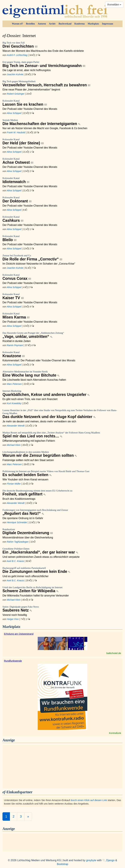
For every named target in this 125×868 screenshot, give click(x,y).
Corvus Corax (62, 277)
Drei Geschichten (62, 45)
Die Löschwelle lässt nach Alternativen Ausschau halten (34, 380)
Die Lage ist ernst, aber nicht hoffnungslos (27, 70)
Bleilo (62, 238)
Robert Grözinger (16, 94)
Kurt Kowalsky (14, 403)
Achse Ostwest (62, 161)
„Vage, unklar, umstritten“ (62, 335)
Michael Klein (14, 445)
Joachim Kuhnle (15, 74)
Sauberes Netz (62, 609)
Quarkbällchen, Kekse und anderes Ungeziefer (62, 393)
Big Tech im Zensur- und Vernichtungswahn (62, 64)
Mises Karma (62, 316)
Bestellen (30, 24)
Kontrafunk (115, 733)
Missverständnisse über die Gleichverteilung (28, 538)
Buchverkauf (65, 24)
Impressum (108, 24)
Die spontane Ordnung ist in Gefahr (23, 518)
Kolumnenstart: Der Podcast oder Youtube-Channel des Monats (39, 360)
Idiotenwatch (62, 180)
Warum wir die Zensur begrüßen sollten (62, 454)
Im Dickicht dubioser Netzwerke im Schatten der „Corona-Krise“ (39, 264)
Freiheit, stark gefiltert (62, 493)
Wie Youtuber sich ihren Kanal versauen (25, 479)
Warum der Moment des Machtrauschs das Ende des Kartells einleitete (43, 51)
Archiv (52, 24)
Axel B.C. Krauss (15, 561)
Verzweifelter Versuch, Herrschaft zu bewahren (62, 84)
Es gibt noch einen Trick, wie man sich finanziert (30, 399)
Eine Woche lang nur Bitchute (62, 374)
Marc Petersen (14, 384)
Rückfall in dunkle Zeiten (17, 341)
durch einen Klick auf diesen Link (89, 800)
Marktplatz (93, 24)
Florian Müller (14, 484)
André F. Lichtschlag (17, 55)
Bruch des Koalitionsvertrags (19, 499)
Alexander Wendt (16, 426)
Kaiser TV (62, 296)
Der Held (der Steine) (62, 142)
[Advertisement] (62, 766)
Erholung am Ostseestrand (19, 634)
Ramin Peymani (15, 345)
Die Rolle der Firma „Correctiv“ (62, 258)
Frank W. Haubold (16, 132)
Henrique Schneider (17, 522)
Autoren (42, 24)
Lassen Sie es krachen (62, 103)
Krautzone (62, 354)
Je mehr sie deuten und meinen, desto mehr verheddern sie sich (39, 421)
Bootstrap (62, 864)
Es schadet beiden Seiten (62, 474)
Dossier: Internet (19, 36)
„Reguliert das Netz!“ (62, 512)
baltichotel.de (114, 653)
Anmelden (114, 5)
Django (110, 860)
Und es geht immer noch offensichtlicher (26, 576)
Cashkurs (62, 219)
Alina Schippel (14, 113)
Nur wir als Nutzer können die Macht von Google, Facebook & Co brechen (45, 128)
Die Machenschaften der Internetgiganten (62, 122)
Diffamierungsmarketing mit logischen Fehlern (29, 441)
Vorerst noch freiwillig (15, 615)
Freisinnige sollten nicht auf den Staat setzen (28, 460)
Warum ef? (17, 24)
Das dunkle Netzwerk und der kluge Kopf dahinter (62, 414)
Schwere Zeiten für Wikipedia (62, 590)
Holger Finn (13, 619)
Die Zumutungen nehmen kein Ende (62, 570)
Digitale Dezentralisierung (62, 532)
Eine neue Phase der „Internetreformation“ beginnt (31, 90)
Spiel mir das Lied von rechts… (62, 435)
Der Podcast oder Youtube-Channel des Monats (30, 109)
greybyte (91, 860)
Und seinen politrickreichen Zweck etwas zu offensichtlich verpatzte (41, 557)
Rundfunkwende (13, 661)
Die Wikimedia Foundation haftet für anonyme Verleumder (36, 596)
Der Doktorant (62, 200)
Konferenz (80, 24)
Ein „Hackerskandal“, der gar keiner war (62, 551)
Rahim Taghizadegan (18, 542)
